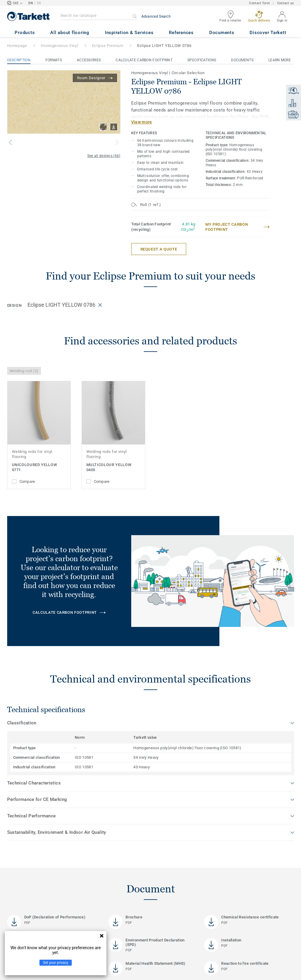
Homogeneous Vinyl (59, 46)
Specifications (202, 60)
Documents (242, 60)
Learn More (280, 60)
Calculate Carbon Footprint (144, 60)
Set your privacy (56, 963)
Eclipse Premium (108, 46)
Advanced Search (156, 16)
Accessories (89, 60)
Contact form (259, 3)
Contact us (286, 3)
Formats (54, 60)
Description (19, 60)
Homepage (17, 46)
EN (31, 3)
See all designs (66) (104, 156)
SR (39, 3)
